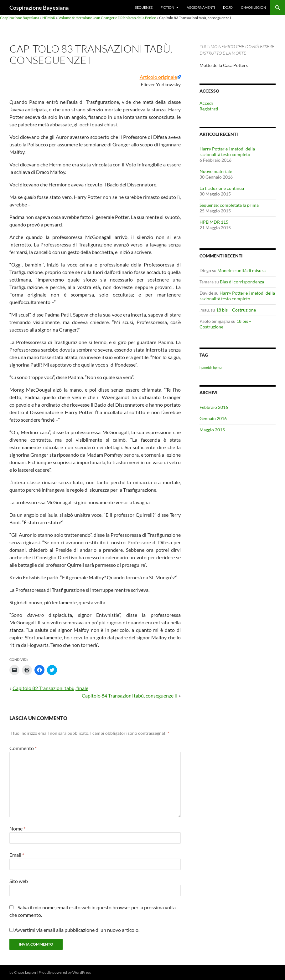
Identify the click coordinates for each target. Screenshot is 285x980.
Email (17, 855)
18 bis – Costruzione (236, 310)
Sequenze (144, 7)
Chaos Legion (253, 7)
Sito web (19, 881)
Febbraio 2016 (214, 407)
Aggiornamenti (201, 7)
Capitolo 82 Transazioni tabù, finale (50, 688)
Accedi (206, 103)
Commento (23, 748)
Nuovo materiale (216, 171)
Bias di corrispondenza (242, 282)
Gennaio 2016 (213, 418)
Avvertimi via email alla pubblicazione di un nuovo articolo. (77, 930)
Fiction (167, 7)
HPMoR (49, 18)
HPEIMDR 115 (214, 222)
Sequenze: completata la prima (229, 205)
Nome (17, 828)
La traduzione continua (222, 188)
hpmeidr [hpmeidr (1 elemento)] (206, 367)
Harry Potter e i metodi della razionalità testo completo (227, 152)
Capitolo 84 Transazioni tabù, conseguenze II (130, 696)
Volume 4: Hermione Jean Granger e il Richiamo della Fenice (107, 18)
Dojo (228, 7)
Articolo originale (158, 77)
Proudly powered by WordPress (65, 972)
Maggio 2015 (212, 430)
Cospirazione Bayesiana (39, 8)
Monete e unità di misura (241, 270)
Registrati (209, 109)
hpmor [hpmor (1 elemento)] (218, 367)
